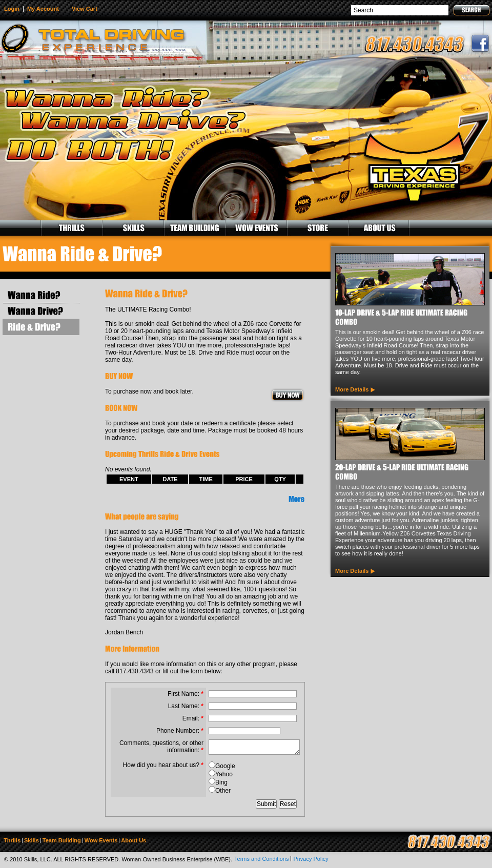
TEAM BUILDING (194, 228)
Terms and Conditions (261, 859)
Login (12, 9)
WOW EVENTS (256, 228)
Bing (221, 782)
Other (223, 791)
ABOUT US (379, 228)
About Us (134, 840)
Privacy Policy (311, 859)
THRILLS (71, 228)
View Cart (85, 9)
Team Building (62, 840)
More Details (352, 389)
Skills (32, 840)
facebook (480, 44)
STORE (317, 228)
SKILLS (133, 228)
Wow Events (101, 840)
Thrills (12, 840)
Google (225, 766)
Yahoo (224, 774)
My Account (43, 9)
